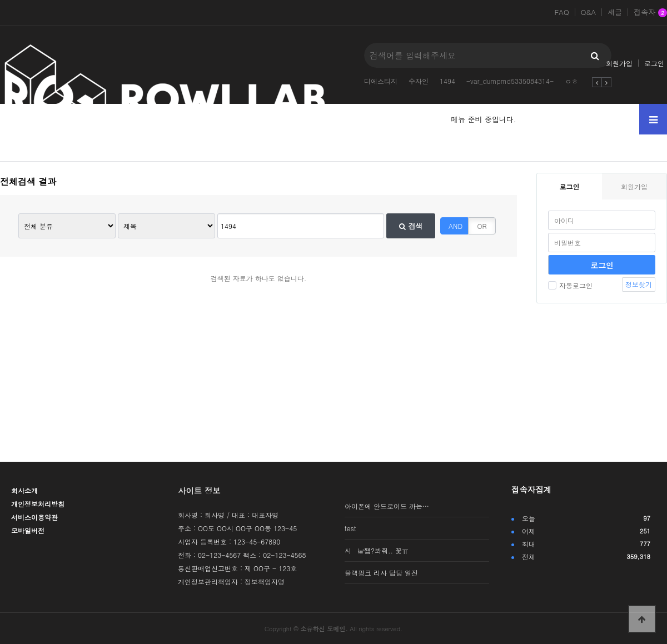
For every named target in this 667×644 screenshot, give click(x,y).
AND (456, 226)
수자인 (419, 81)
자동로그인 (570, 285)
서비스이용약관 (34, 517)
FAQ (561, 12)
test (350, 528)
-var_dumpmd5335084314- (510, 81)
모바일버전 (28, 530)
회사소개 (24, 490)
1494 (447, 81)
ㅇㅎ (571, 81)
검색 (411, 226)
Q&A (589, 12)
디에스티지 (381, 81)
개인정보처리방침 (38, 504)
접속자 (650, 13)
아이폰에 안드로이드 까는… (387, 506)
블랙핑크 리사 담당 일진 (381, 573)
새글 (615, 12)
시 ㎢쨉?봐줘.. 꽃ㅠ (377, 550)
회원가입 (619, 63)
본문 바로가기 (0, 0)
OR (482, 226)
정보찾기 (639, 284)
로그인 (654, 63)
